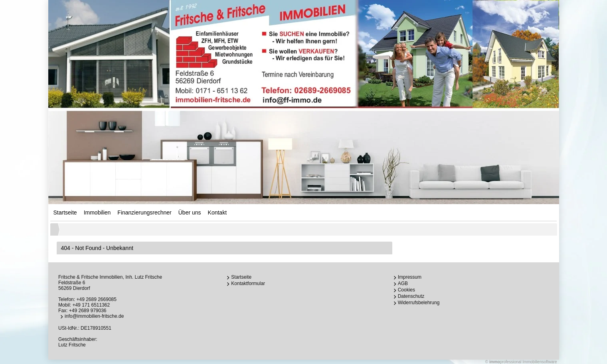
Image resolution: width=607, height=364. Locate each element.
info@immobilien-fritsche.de (94, 316)
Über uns (190, 212)
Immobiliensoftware (540, 362)
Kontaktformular (248, 283)
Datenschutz (411, 296)
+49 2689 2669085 (96, 299)
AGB (403, 283)
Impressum (410, 277)
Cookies (406, 290)
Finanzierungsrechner (144, 212)
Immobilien (97, 212)
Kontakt (217, 212)
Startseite (65, 212)
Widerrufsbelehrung (419, 303)
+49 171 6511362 (91, 305)
